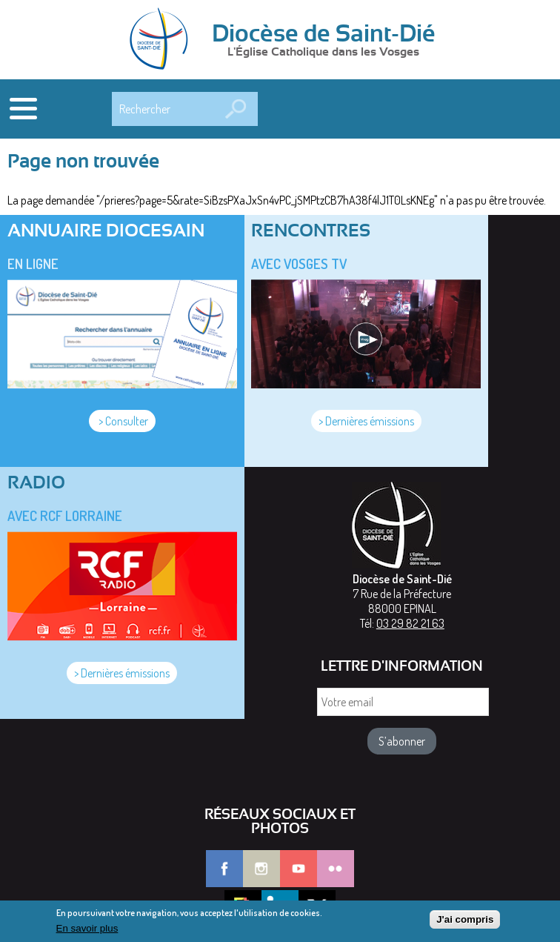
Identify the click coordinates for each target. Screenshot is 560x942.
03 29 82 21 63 (410, 623)
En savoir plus (87, 931)
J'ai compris (465, 922)
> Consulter (122, 421)
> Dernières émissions (366, 421)
